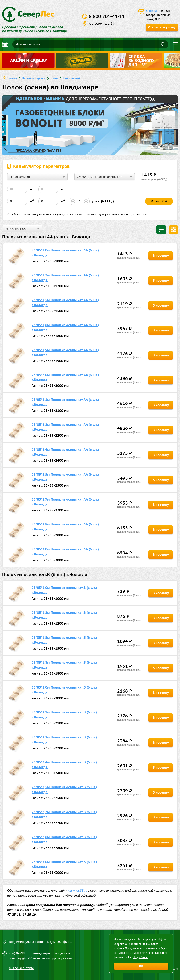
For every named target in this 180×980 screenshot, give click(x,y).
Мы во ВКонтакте (21, 968)
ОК (141, 966)
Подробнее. (140, 957)
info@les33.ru (19, 953)
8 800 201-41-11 (107, 16)
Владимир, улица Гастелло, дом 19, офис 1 (40, 942)
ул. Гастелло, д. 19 (102, 23)
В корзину (161, 256)
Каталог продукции (34, 78)
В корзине (153, 11)
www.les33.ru (77, 890)
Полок (54, 78)
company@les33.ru (22, 958)
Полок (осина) (72, 78)
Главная (12, 78)
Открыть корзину (162, 27)
